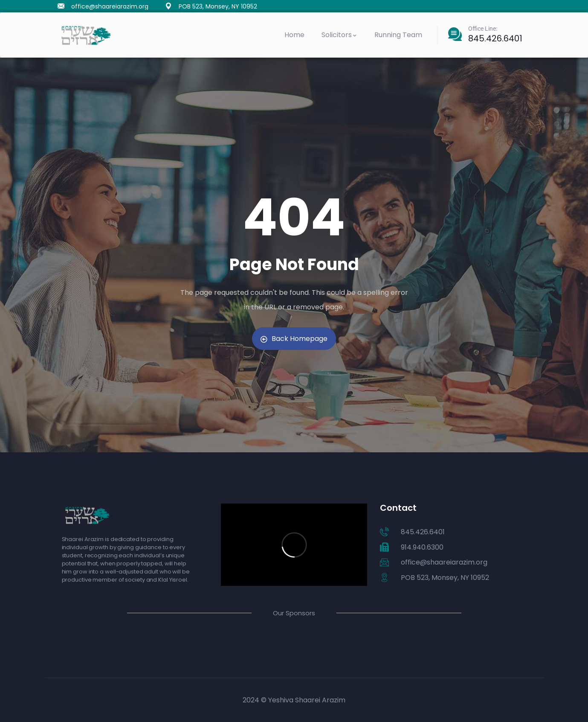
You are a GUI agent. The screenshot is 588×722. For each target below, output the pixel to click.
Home (294, 35)
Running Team (398, 35)
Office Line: (483, 29)
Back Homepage (294, 339)
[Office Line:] (455, 34)
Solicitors (339, 35)
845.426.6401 (495, 38)
